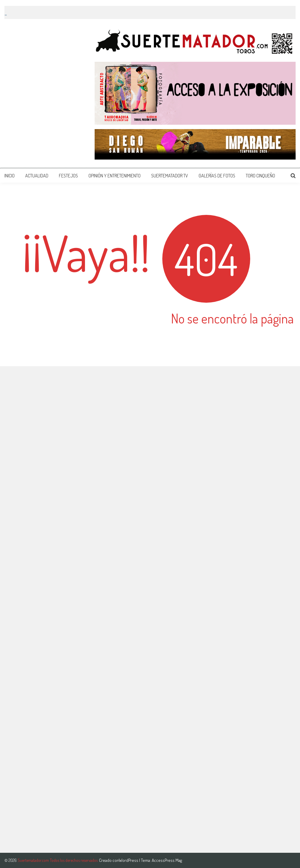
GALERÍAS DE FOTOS (217, 176)
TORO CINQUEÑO (260, 176)
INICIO (10, 176)
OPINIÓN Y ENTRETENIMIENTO (115, 176)
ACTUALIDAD (37, 176)
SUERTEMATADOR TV (170, 176)
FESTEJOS (68, 176)
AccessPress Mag (167, 860)
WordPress (129, 860)
